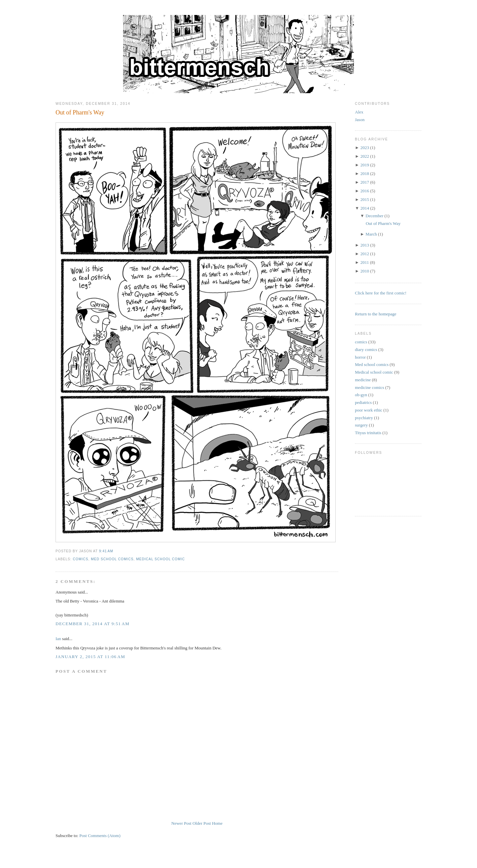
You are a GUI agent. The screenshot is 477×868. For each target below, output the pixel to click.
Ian (58, 639)
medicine (363, 380)
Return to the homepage (376, 314)
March (371, 234)
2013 (365, 245)
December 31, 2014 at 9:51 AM (92, 624)
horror (360, 357)
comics (81, 559)
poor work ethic (369, 410)
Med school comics (112, 559)
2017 (365, 182)
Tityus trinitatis (368, 433)
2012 (365, 254)
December (374, 216)
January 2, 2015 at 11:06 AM (90, 657)
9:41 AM (106, 551)
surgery (361, 425)
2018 (365, 174)
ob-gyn (361, 395)
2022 (365, 156)
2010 (365, 271)
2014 (365, 208)
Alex (359, 112)
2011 (365, 262)
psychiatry (364, 418)
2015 (365, 199)
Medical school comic (160, 559)
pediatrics (363, 402)
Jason (360, 120)
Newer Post (181, 823)
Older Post (202, 823)
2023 (365, 148)
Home (217, 823)
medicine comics (370, 387)
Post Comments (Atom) (100, 836)
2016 (365, 191)
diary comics (366, 349)
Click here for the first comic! (381, 293)
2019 (365, 165)
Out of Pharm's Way (80, 112)
